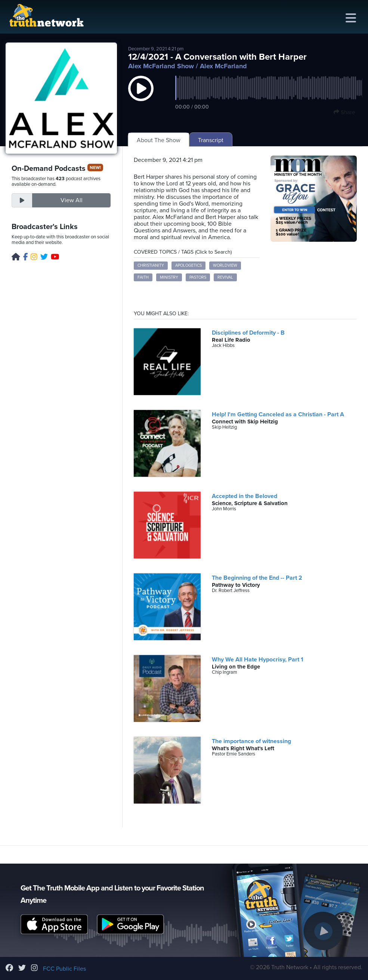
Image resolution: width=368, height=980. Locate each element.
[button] (141, 96)
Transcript (211, 140)
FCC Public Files (64, 969)
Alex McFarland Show (161, 66)
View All (72, 200)
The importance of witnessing (251, 741)
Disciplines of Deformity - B (248, 333)
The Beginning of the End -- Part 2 (257, 578)
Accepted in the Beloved (245, 496)
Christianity (151, 265)
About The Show (159, 140)
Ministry (169, 277)
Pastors (198, 277)
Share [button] (344, 112)
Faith (143, 277)
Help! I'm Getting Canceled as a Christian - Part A (278, 414)
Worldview (225, 265)
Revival (225, 277)
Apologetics (188, 265)
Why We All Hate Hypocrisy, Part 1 (258, 660)
